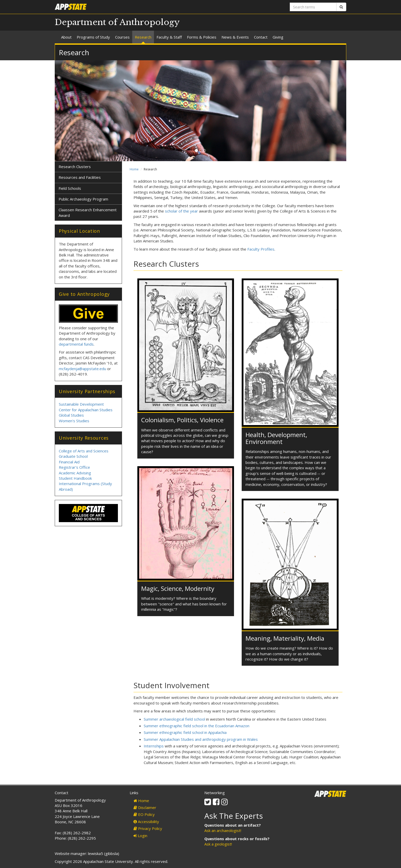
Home (134, 169)
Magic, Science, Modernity (178, 588)
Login (140, 836)
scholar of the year (181, 211)
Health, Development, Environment (276, 438)
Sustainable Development (81, 404)
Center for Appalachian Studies (86, 410)
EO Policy (144, 814)
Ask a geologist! (218, 844)
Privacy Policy (148, 828)
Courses (122, 37)
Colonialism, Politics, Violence (182, 420)
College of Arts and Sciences (84, 451)
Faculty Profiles (261, 249)
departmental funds (76, 344)
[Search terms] (313, 7)
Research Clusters (75, 167)
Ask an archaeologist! (223, 830)
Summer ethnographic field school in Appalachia (185, 732)
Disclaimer (145, 807)
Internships (154, 746)
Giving (278, 37)
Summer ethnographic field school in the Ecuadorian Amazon (197, 726)
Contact (261, 37)
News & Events (235, 37)
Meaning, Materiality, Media (285, 638)
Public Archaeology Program (83, 199)
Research (143, 37)
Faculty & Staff (169, 37)
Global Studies (71, 415)
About (66, 37)
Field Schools (70, 188)
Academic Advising (75, 473)
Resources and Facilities (80, 177)
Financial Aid (69, 462)
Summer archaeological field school (174, 719)
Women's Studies (74, 421)
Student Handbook (75, 478)
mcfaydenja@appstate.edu (82, 369)
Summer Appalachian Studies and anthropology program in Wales (201, 739)
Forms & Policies (202, 37)
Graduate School (73, 456)
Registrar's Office (74, 467)
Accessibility (146, 822)
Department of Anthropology (117, 22)
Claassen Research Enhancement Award (88, 212)
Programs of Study (93, 37)
